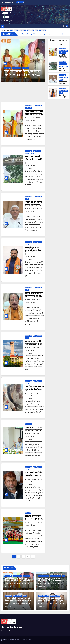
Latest (53, 40)
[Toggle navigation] (34, 26)
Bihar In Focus (12, 627)
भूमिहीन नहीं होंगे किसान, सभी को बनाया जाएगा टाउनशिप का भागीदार (33, 205)
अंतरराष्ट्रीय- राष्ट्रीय (7, 68)
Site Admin (65, 640)
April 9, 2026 (31, 299)
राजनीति (24, 68)
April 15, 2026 (31, 254)
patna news (42, 30)
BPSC (29, 30)
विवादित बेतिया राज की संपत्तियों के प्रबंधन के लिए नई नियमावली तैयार (33, 344)
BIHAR (16, 30)
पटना (33, 30)
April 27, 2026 (31, 209)
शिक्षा (28, 68)
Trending (58, 44)
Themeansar (5, 641)
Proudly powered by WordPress (11, 639)
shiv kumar (19, 78)
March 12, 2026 (32, 479)
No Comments (33, 78)
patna (12, 30)
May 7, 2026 (9, 78)
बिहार (37, 30)
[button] (64, 26)
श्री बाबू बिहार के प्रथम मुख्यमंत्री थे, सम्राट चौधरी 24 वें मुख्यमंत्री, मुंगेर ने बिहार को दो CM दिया (51, 600)
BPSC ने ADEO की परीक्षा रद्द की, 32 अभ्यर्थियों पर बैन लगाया (34, 160)
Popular (63, 40)
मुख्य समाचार (18, 68)
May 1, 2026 (30, 163)
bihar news (23, 30)
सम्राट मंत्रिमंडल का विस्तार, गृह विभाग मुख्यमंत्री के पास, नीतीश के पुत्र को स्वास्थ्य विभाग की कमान (22, 75)
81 (28, 556)
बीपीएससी (65, 64)
